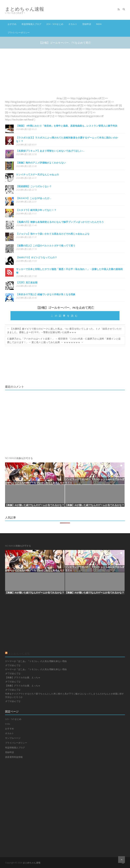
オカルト (73, 24)
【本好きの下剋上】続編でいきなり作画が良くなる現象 (46, 294)
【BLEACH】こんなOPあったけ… (34, 198)
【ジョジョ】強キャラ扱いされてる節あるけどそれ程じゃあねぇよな (53, 234)
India (99, 24)
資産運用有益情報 (14, 757)
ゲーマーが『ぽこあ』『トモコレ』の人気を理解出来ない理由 (36, 661)
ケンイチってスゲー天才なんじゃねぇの (37, 174)
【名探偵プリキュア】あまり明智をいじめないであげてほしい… (50, 151)
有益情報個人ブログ (31, 24)
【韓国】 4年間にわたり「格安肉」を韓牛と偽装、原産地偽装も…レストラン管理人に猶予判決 (67, 126)
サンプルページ (13, 738)
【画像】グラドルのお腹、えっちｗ (23, 677)
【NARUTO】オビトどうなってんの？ (37, 257)
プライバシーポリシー (19, 32)
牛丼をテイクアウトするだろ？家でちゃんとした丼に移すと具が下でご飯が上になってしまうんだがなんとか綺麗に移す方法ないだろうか (64, 695)
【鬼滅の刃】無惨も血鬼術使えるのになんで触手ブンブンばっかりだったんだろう (60, 222)
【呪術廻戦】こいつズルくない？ (34, 186)
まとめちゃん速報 (25, 9)
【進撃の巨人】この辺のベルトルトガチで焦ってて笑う (46, 246)
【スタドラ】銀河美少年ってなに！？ (36, 210)
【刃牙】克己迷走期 (27, 282)
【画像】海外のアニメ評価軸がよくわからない (41, 163)
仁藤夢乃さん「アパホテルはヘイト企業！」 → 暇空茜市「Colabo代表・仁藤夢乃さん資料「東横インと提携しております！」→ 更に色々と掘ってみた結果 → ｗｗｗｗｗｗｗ (64, 340)
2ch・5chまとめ (55, 24)
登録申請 (87, 24)
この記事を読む (65, 316)
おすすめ (12, 24)
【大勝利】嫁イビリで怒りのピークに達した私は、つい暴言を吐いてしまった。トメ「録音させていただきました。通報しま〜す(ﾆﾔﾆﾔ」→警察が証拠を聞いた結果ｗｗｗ (64, 330)
